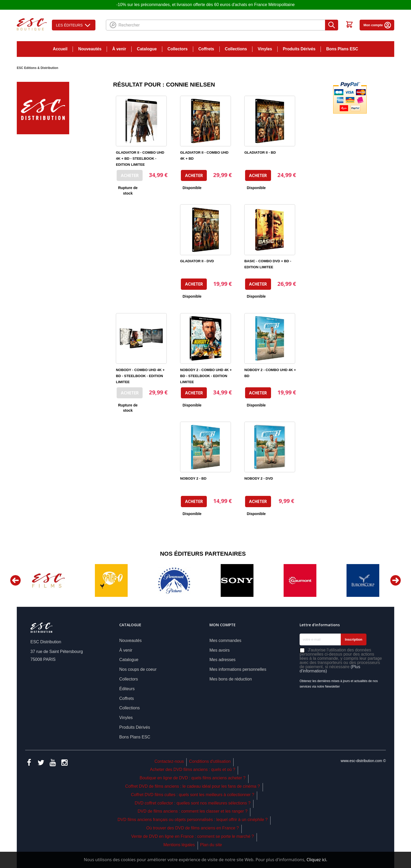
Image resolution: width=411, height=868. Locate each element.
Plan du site (211, 845)
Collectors (178, 49)
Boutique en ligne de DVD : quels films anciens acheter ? (193, 778)
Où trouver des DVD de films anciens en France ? (193, 828)
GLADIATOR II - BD (260, 152)
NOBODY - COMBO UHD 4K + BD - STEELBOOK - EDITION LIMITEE (140, 376)
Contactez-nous (169, 761)
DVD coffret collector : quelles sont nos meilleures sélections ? (193, 803)
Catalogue (147, 49)
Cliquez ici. (317, 860)
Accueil (60, 49)
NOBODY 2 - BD (193, 478)
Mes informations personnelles (238, 669)
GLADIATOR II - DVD (197, 261)
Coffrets (206, 49)
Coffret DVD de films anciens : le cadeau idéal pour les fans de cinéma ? (193, 786)
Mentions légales (179, 845)
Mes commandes (225, 641)
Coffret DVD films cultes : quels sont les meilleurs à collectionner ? (193, 795)
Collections (236, 49)
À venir (119, 49)
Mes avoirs (220, 650)
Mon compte (378, 25)
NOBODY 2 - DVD (259, 478)
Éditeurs (127, 689)
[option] (48, 580)
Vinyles (265, 49)
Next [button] (396, 580)
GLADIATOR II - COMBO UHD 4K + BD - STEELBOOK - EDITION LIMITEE (140, 159)
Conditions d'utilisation (210, 761)
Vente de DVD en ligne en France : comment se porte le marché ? (193, 836)
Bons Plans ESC (342, 49)
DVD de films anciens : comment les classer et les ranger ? (193, 811)
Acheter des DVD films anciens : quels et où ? (193, 770)
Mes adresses (223, 660)
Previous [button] (15, 580)
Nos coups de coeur (138, 669)
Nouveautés (90, 49)
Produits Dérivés (299, 49)
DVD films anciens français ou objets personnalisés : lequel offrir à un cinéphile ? (192, 820)
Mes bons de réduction (231, 679)
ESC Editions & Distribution (37, 68)
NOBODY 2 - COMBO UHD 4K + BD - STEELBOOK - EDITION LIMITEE (206, 376)
